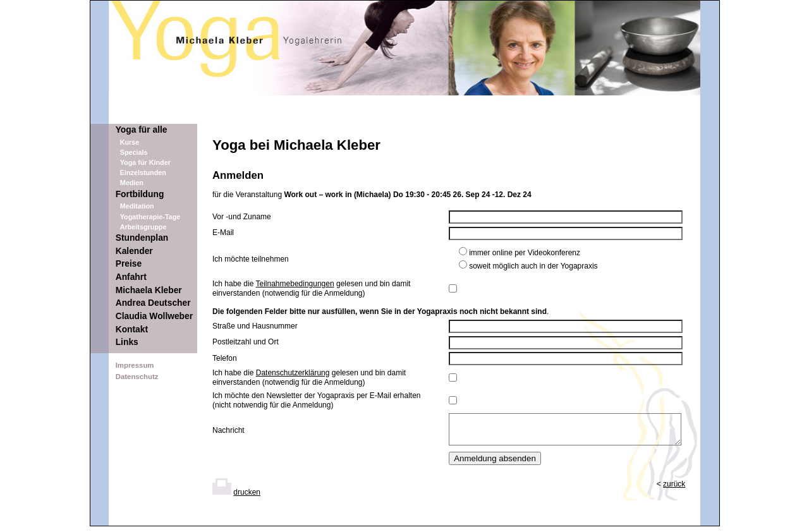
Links (127, 342)
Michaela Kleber (149, 290)
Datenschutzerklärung (293, 373)
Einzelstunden (143, 172)
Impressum (135, 365)
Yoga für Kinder (145, 162)
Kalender (134, 251)
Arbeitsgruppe (143, 227)
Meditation (137, 206)
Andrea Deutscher (153, 303)
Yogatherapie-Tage (150, 217)
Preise (129, 264)
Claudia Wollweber (154, 316)
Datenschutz (137, 377)
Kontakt (132, 329)
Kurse (130, 142)
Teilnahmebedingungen (295, 284)
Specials (134, 152)
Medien (132, 183)
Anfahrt (131, 277)
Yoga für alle (142, 130)
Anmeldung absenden (495, 464)
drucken (247, 498)
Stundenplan (142, 238)
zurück (674, 490)
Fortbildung (140, 194)
